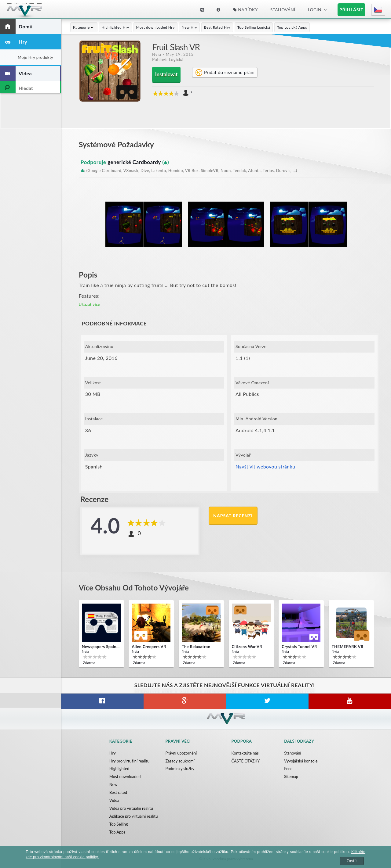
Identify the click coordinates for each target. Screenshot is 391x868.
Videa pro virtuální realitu (131, 809)
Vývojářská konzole (301, 761)
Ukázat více (90, 304)
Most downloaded (125, 777)
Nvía (157, 54)
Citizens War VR (247, 647)
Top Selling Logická (254, 27)
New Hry (189, 27)
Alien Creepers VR (149, 647)
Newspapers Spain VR (101, 647)
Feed (288, 769)
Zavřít (352, 861)
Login (314, 10)
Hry (113, 753)
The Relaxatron (196, 647)
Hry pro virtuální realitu (130, 761)
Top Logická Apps (292, 27)
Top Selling (119, 824)
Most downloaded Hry (155, 27)
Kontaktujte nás (245, 753)
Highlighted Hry (115, 27)
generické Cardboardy (135, 162)
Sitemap (291, 777)
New (113, 785)
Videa (114, 801)
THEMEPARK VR (348, 647)
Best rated (118, 793)
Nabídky (245, 10)
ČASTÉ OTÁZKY (245, 761)
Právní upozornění (181, 753)
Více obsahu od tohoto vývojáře (135, 587)
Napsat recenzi (233, 516)
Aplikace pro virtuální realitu (134, 816)
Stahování (283, 10)
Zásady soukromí (180, 761)
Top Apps (117, 832)
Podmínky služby (180, 769)
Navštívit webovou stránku (266, 466)
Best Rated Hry (217, 27)
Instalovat (166, 74)
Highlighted (119, 769)
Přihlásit (351, 10)
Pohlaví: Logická (168, 59)
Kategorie (84, 27)
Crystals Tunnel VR (299, 647)
